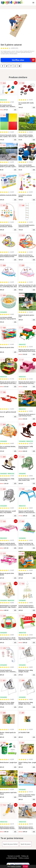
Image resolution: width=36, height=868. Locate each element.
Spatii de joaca (26, 844)
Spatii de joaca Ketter (10, 844)
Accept (25, 866)
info (15, 110)
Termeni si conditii (14, 856)
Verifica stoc (24, 60)
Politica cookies (24, 858)
